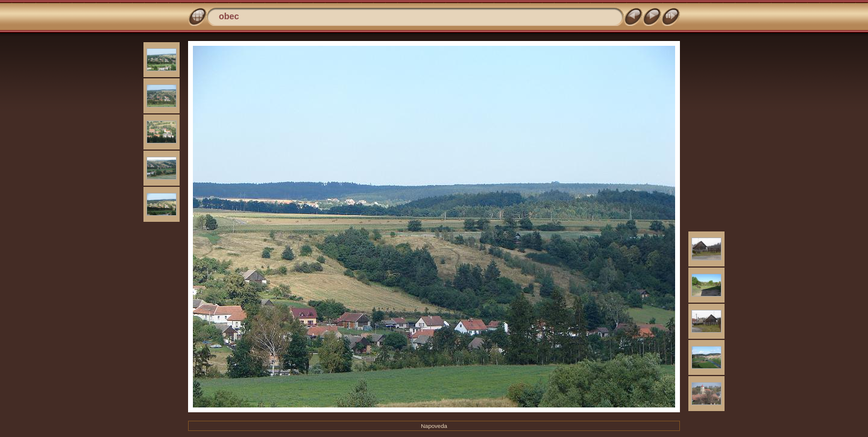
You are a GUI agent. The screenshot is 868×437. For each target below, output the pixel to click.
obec (229, 16)
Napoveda (434, 426)
